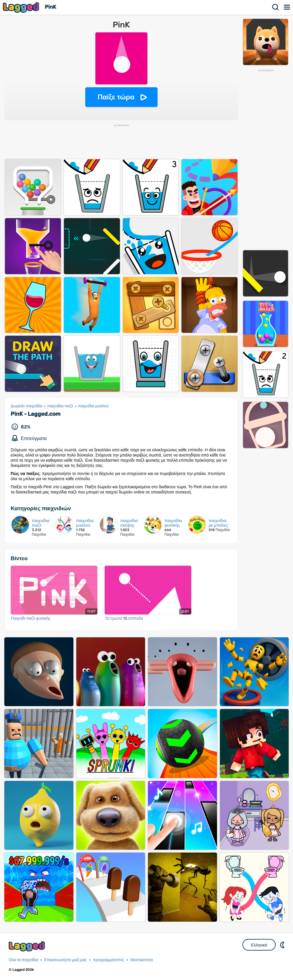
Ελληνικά (259, 945)
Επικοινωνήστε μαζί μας (65, 960)
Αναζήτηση (276, 7)
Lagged (22, 7)
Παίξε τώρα (116, 97)
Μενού (287, 7)
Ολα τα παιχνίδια (23, 960)
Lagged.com (27, 946)
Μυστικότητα (142, 960)
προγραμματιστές (109, 960)
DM (283, 945)
